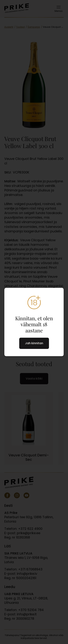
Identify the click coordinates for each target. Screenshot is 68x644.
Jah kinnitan (34, 343)
